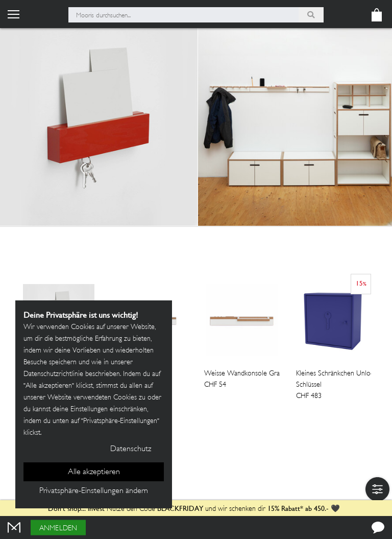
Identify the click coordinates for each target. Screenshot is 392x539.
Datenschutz (131, 449)
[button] (377, 489)
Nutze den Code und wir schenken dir (157, 509)
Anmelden (58, 529)
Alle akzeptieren (94, 472)
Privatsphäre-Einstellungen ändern (94, 491)
